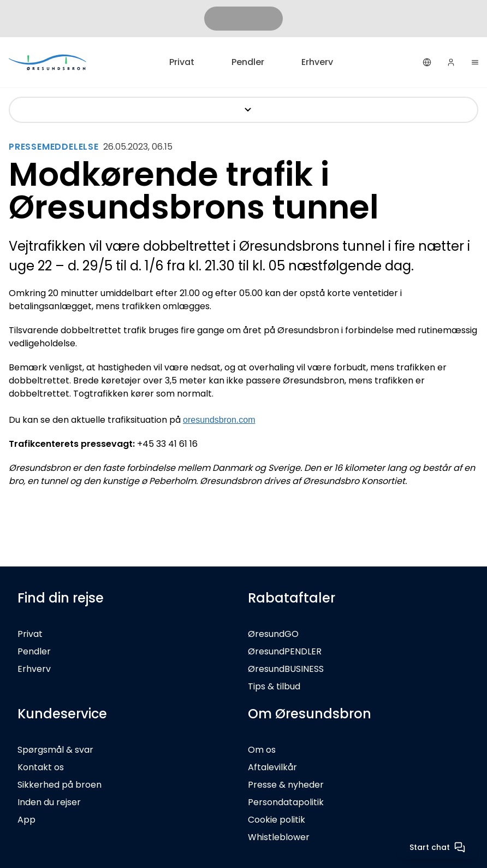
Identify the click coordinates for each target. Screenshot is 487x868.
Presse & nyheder (286, 785)
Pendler (248, 62)
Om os (262, 750)
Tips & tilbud (274, 686)
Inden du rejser (49, 802)
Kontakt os (41, 767)
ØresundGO (273, 634)
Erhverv (317, 62)
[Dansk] (427, 62)
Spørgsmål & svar (55, 750)
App (26, 820)
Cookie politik (277, 820)
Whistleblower (279, 837)
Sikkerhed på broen (60, 785)
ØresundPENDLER (285, 651)
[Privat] (48, 62)
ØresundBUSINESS (286, 669)
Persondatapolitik (286, 802)
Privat (182, 62)
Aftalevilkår (272, 767)
